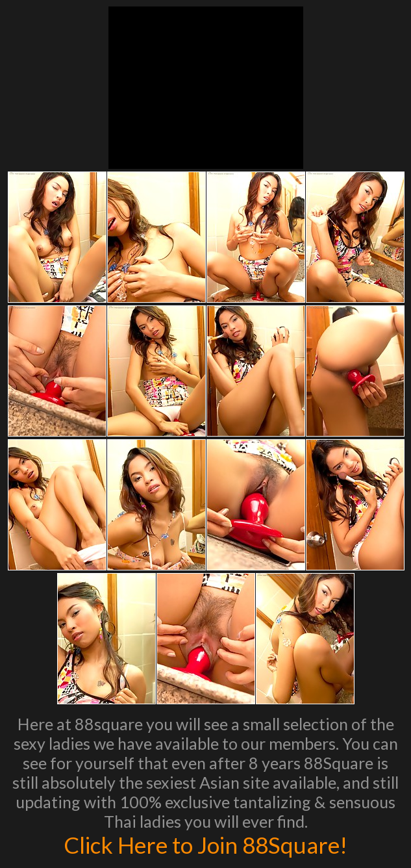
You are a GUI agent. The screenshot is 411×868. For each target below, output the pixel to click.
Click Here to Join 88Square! (205, 845)
